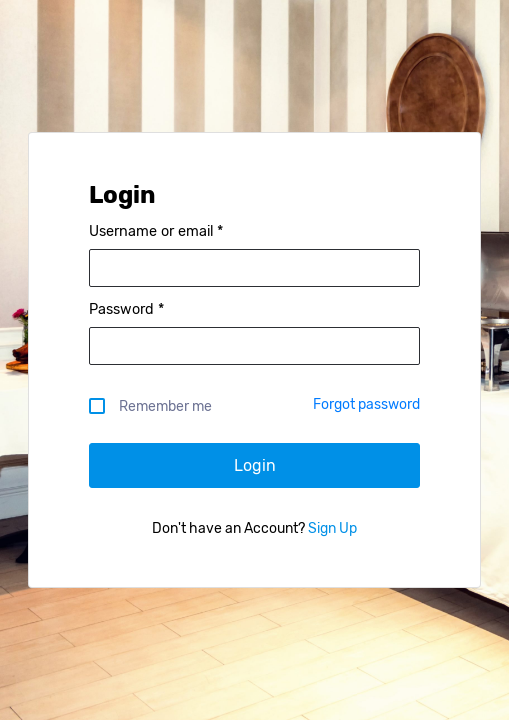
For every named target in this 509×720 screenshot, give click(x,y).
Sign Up (331, 528)
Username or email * (156, 232)
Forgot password (366, 404)
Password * (126, 310)
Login (255, 465)
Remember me (160, 405)
